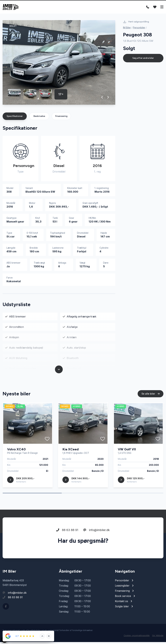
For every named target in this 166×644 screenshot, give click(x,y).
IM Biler (127, 29)
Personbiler (139, 29)
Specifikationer (15, 118)
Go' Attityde (158, 637)
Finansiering (61, 118)
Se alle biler (151, 397)
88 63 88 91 (67, 533)
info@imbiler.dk (97, 533)
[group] (59, 64)
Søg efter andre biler (143, 60)
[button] (102, 99)
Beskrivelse (39, 118)
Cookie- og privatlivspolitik (137, 637)
